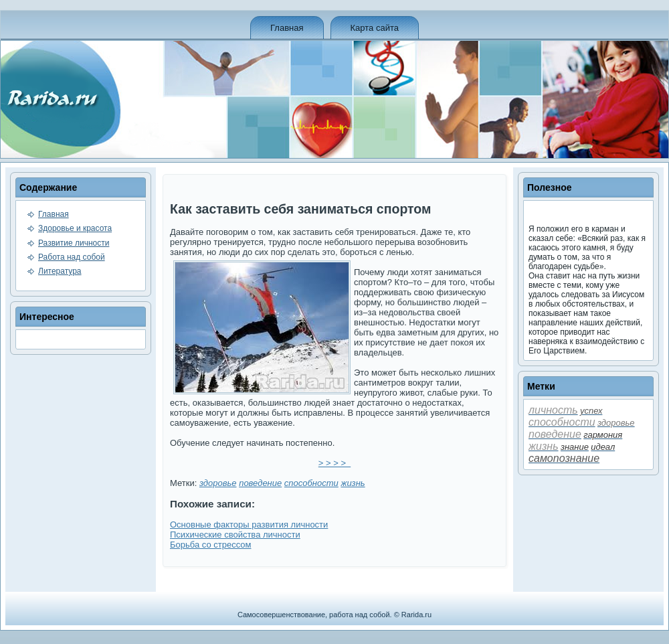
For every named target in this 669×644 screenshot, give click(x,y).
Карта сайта (375, 28)
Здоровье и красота (75, 228)
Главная (287, 28)
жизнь (353, 483)
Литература (60, 271)
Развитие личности (74, 243)
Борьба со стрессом (210, 545)
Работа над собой (72, 257)
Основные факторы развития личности (249, 525)
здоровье (218, 483)
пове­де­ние (260, 483)
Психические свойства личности (235, 535)
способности (311, 483)
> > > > (334, 463)
